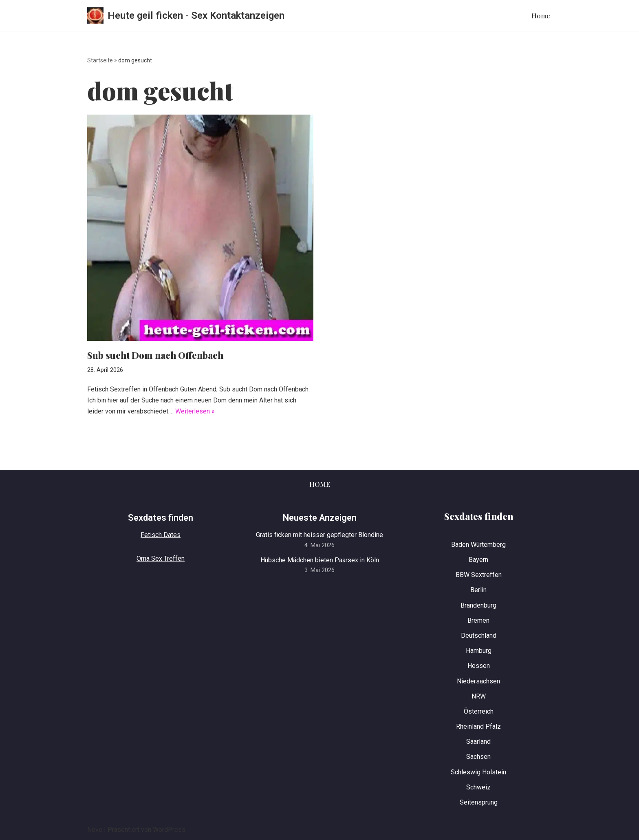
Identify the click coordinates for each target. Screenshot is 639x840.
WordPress (169, 830)
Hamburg (479, 651)
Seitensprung (479, 802)
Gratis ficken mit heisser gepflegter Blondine (319, 535)
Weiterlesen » (195, 411)
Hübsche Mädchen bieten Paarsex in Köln (320, 560)
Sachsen (478, 757)
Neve (95, 830)
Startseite (100, 60)
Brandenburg (478, 605)
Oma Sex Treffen (161, 558)
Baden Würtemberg (478, 545)
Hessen (479, 666)
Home (541, 16)
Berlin (478, 590)
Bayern (478, 560)
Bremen (478, 620)
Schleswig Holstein (478, 772)
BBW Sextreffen (479, 575)
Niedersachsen (478, 681)
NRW (479, 696)
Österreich (479, 711)
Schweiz (478, 787)
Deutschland (479, 636)
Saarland (478, 742)
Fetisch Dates (161, 535)
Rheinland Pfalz (478, 726)
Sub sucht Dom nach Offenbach (155, 355)
